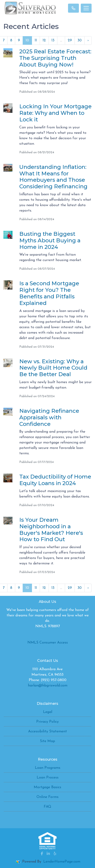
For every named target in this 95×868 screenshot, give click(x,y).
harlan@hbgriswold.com (48, 686)
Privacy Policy (47, 722)
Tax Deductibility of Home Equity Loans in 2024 (55, 480)
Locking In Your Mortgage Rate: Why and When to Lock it (55, 113)
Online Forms (47, 797)
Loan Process (48, 778)
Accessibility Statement (47, 731)
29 (70, 40)
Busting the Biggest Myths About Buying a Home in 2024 (50, 240)
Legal (48, 712)
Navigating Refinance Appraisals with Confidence (49, 417)
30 (80, 40)
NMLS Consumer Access (48, 643)
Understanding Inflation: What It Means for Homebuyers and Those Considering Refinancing (53, 177)
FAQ (47, 807)
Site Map (47, 741)
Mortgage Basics (47, 787)
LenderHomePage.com (62, 862)
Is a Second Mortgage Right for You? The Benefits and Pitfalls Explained (49, 293)
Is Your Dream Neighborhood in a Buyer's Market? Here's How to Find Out (51, 530)
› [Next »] (88, 40)
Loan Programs (48, 768)
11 (36, 40)
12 (44, 40)
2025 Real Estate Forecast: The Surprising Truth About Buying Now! (55, 58)
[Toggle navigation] (86, 8)
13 (53, 40)
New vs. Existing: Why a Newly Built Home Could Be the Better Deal (53, 368)
